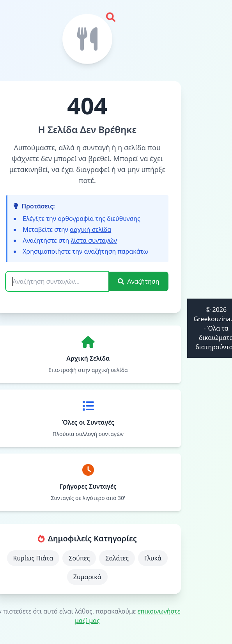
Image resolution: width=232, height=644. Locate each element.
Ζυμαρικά (87, 577)
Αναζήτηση (138, 281)
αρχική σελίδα (90, 229)
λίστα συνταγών (94, 240)
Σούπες (79, 558)
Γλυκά (153, 558)
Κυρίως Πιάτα (33, 558)
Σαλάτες (117, 558)
